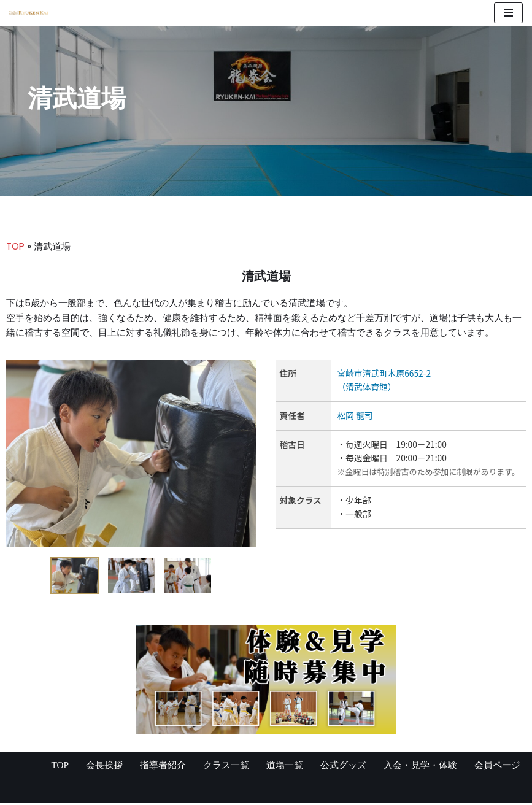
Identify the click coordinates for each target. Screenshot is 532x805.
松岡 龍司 (356, 419)
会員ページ (496, 767)
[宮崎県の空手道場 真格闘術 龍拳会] (29, 13)
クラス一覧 (211, 767)
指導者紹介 (145, 767)
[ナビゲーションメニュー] (508, 13)
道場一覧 (272, 767)
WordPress (128, 792)
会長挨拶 (83, 767)
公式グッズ (334, 767)
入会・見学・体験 (415, 767)
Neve (21, 792)
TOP (16, 247)
